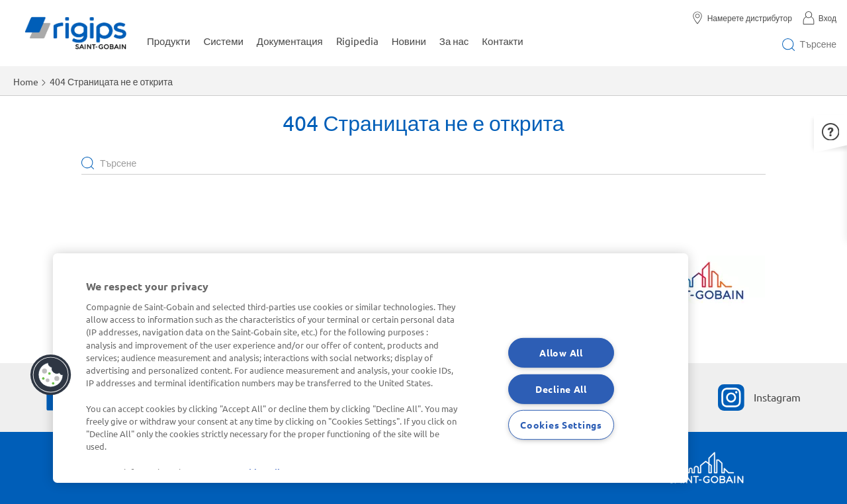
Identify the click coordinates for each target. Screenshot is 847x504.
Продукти (168, 41)
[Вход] (819, 18)
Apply (88, 162)
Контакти (502, 41)
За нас (454, 41)
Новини (409, 41)
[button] (830, 131)
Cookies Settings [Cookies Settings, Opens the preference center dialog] (561, 425)
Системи (223, 41)
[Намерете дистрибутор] (746, 18)
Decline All (561, 388)
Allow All (561, 353)
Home (26, 81)
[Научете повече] (698, 284)
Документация (290, 41)
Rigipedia (357, 41)
